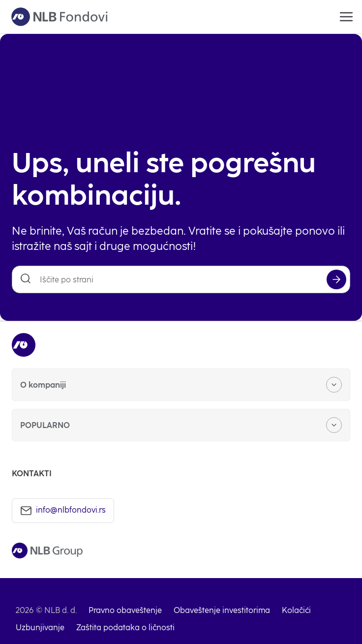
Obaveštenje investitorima (222, 610)
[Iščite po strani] (181, 279)
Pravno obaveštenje (125, 610)
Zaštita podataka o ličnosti (125, 628)
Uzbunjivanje (40, 628)
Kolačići (296, 610)
